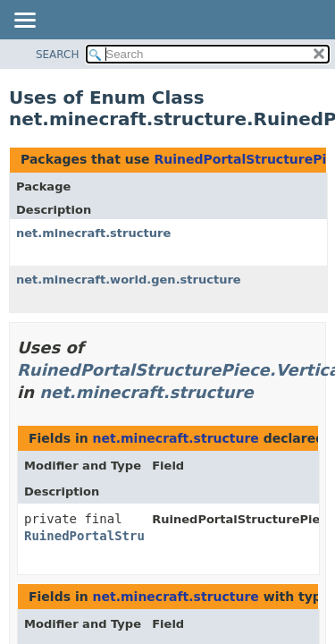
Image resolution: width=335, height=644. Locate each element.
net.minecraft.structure (93, 233)
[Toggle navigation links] (24, 21)
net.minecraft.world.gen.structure (129, 280)
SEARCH (58, 55)
